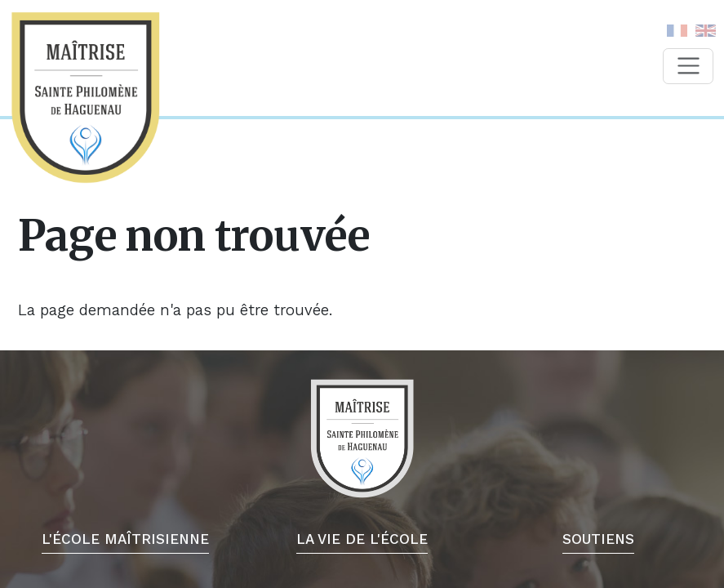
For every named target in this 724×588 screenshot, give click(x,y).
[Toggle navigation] (688, 66)
